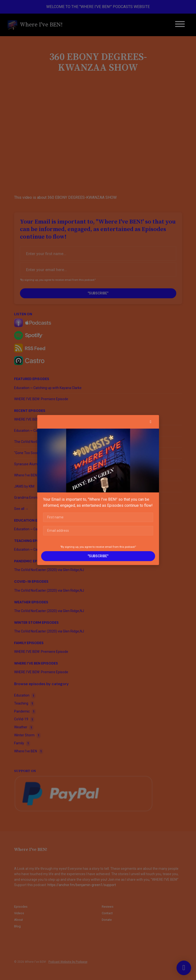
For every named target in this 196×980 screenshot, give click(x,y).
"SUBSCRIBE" (98, 556)
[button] (151, 422)
